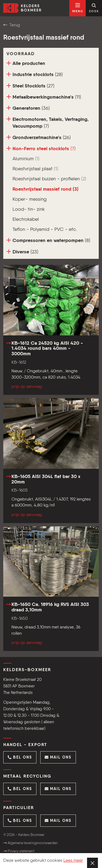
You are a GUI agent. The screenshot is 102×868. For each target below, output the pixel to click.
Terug (12, 25)
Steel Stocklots (30, 86)
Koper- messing (30, 199)
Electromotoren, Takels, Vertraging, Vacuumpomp (48, 123)
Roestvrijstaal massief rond (46, 189)
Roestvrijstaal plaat (35, 169)
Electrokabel (26, 219)
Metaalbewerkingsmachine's (44, 97)
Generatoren (28, 108)
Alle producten (26, 63)
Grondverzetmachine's (39, 138)
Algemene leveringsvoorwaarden (30, 843)
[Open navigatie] (78, 8)
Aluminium (26, 159)
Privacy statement (19, 851)
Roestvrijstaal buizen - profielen (49, 179)
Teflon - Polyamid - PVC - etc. (45, 229)
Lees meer (73, 861)
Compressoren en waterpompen (48, 240)
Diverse (22, 252)
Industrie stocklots (35, 75)
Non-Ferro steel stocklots (41, 149)
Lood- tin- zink (29, 209)
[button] (20, 757)
